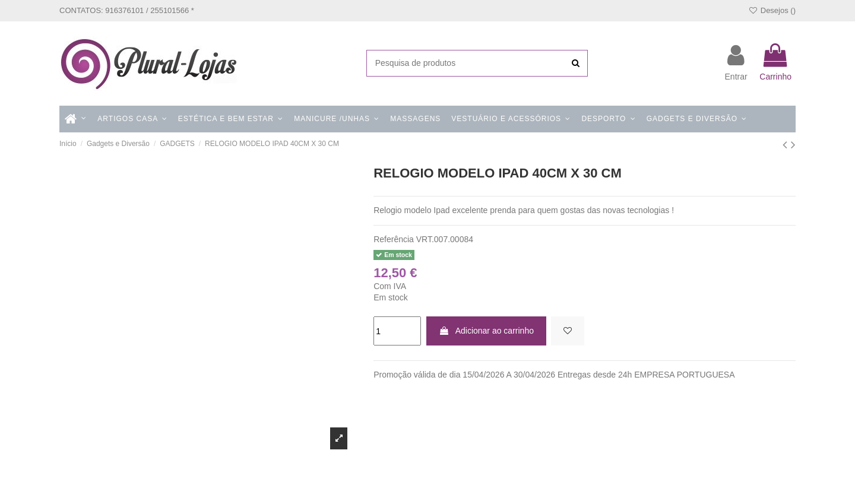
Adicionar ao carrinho (486, 331)
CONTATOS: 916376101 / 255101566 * (127, 10)
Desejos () (772, 10)
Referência (394, 239)
